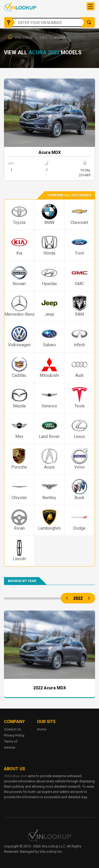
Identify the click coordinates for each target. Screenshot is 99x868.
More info (49, 130)
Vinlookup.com (20, 7)
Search (89, 22)
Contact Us (12, 729)
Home (42, 729)
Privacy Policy (14, 735)
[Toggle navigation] (91, 6)
